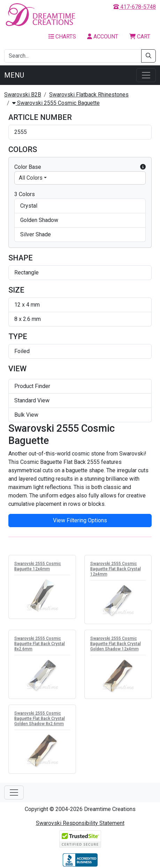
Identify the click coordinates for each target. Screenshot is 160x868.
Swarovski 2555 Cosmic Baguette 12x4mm (38, 567)
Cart (140, 37)
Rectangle (26, 272)
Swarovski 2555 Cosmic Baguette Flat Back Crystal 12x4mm (116, 570)
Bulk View (26, 415)
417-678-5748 (135, 7)
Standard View (32, 400)
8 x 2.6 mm (28, 319)
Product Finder (32, 386)
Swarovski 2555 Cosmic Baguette (56, 103)
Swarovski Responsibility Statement (80, 823)
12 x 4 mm (27, 305)
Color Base (80, 167)
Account (103, 37)
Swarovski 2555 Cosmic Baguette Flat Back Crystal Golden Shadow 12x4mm (116, 645)
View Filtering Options (80, 520)
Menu (14, 75)
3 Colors (25, 194)
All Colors (31, 178)
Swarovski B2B (23, 95)
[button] (143, 167)
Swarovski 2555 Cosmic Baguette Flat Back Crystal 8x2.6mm (40, 645)
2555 (21, 132)
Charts (62, 37)
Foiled (22, 351)
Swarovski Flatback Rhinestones (89, 95)
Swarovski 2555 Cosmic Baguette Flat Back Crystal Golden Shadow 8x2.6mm (40, 719)
